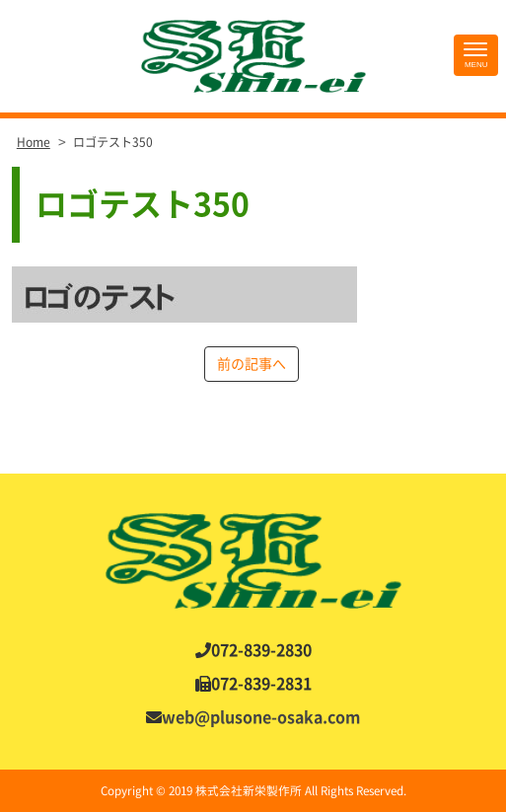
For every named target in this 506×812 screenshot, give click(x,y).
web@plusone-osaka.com (261, 717)
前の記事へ (252, 364)
